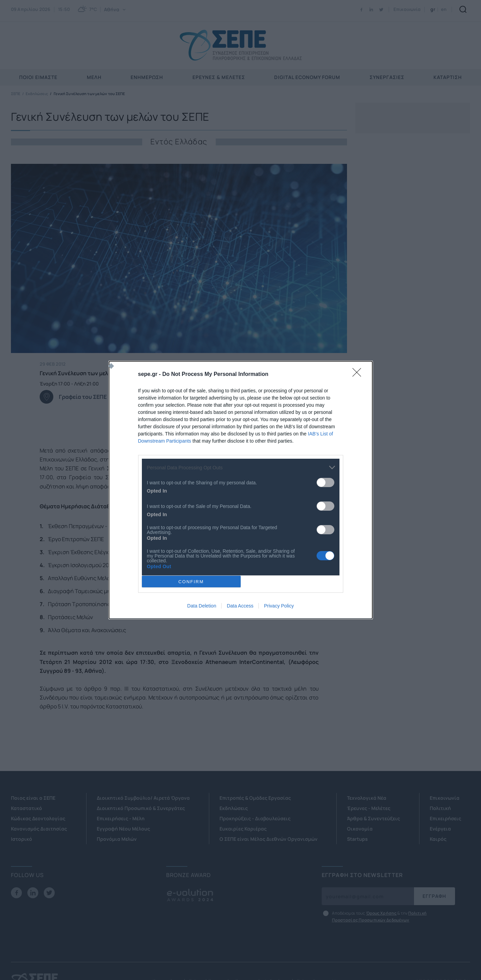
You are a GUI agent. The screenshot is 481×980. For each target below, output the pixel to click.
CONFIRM (191, 582)
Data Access (240, 606)
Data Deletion (202, 606)
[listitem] (241, 467)
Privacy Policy (279, 606)
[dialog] (241, 490)
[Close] (359, 375)
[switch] (325, 482)
